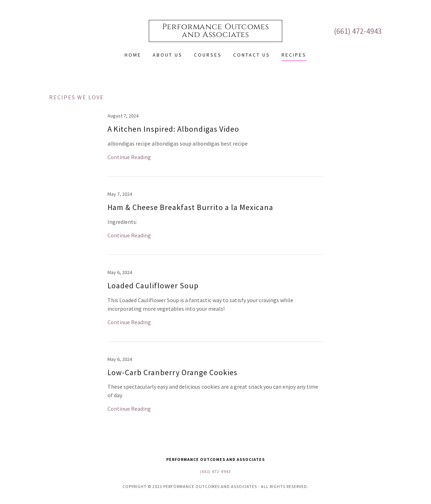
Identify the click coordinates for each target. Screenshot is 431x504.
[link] (215, 35)
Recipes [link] (294, 55)
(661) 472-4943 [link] (358, 31)
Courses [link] (208, 55)
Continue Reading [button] (129, 157)
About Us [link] (168, 55)
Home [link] (133, 55)
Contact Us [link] (252, 55)
